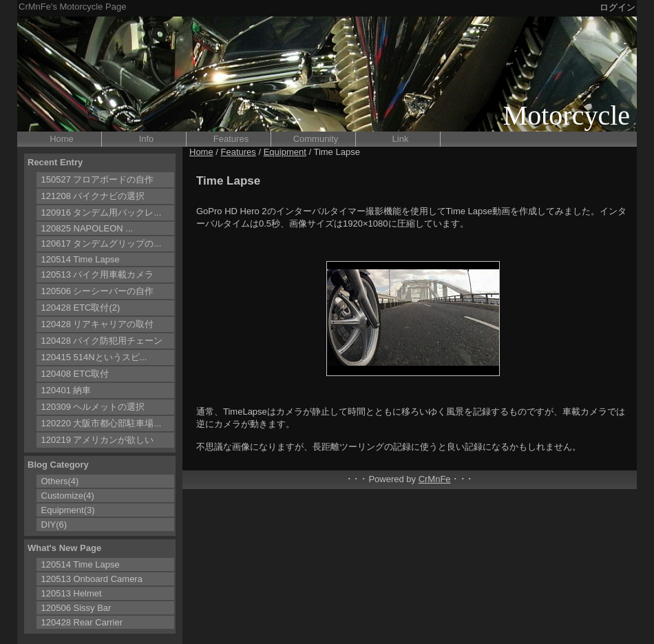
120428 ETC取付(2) (81, 308)
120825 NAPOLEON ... (87, 228)
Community (316, 139)
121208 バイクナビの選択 (93, 196)
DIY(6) (54, 524)
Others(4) (60, 481)
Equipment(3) (68, 510)
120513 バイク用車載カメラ (98, 274)
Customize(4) (68, 496)
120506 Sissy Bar (76, 608)
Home (62, 139)
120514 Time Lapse (81, 259)
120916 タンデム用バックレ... (102, 212)
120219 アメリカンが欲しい (98, 440)
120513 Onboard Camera (92, 579)
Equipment (285, 152)
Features (231, 139)
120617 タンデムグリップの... (102, 243)
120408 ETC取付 (75, 374)
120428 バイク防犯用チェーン (102, 341)
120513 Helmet (72, 593)
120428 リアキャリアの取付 (98, 324)
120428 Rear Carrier (82, 622)
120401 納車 (66, 390)
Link (401, 139)
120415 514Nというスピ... (94, 357)
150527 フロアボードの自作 (98, 179)
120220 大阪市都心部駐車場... (102, 423)
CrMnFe (435, 479)
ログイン (618, 7)
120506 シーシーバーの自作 (98, 291)
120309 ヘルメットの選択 (93, 407)
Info (147, 139)
